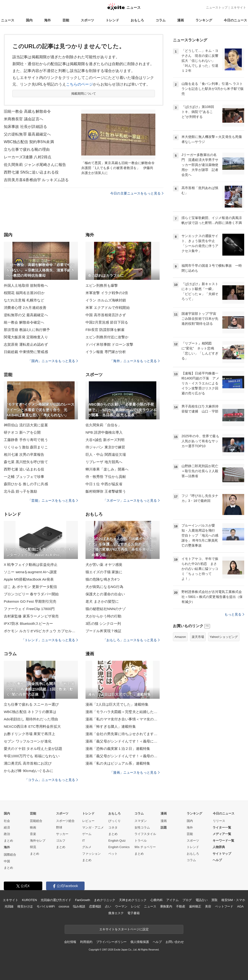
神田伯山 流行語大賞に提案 (26, 425)
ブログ (187, 900)
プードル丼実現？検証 (103, 631)
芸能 (66, 20)
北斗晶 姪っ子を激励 (20, 491)
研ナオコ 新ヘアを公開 (22, 432)
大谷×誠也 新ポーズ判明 (105, 440)
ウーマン (121, 906)
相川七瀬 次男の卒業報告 (24, 454)
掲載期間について (84, 94)
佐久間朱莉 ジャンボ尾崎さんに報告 (35, 165)
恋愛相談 (95, 906)
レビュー (88, 821)
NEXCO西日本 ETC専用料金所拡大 (32, 726)
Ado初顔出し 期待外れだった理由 (31, 719)
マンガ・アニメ (93, 827)
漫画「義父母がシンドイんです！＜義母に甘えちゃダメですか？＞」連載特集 (123, 741)
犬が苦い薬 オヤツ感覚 (104, 565)
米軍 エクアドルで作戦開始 (108, 308)
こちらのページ (79, 84)
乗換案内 (166, 906)
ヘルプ (217, 860)
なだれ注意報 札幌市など (24, 300)
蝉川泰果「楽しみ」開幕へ (107, 469)
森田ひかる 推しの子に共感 (26, 484)
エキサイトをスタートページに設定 (124, 929)
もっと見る (234, 614)
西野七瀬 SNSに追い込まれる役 (31, 172)
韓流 (33, 847)
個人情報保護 (140, 942)
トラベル (141, 841)
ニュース (8, 20)
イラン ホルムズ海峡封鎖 (106, 300)
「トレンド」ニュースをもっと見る (50, 640)
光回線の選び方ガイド (56, 900)
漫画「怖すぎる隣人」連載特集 (111, 726)
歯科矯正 (195, 906)
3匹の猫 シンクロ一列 (103, 623)
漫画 (181, 20)
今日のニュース (235, 20)
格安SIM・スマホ (233, 900)
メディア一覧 (222, 834)
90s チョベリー (145, 847)
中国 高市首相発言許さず (106, 315)
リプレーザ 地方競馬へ (104, 462)
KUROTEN (30, 900)
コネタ (113, 827)
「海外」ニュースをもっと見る (135, 361)
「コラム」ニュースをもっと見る (51, 780)
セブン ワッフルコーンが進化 (28, 741)
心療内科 (156, 900)
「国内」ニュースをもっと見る (53, 361)
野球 (59, 827)
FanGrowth (83, 900)
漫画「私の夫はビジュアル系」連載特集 (118, 763)
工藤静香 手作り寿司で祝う (26, 440)
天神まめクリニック (133, 900)
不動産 (181, 906)
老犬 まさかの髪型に (102, 601)
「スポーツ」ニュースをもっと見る (131, 500)
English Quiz (117, 841)
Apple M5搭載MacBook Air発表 (29, 579)
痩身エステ (116, 913)
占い (108, 906)
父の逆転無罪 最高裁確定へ (27, 134)
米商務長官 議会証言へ (24, 119)
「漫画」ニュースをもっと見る (135, 772)
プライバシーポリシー (112, 942)
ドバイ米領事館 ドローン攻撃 (109, 344)
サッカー (62, 834)
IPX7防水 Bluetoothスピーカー (29, 623)
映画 (33, 827)
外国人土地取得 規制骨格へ (26, 285)
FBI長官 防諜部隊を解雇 (105, 330)
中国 (7, 861)
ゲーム (87, 834)
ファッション (91, 854)
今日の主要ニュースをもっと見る (137, 193)
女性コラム (142, 827)
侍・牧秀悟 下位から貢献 (106, 477)
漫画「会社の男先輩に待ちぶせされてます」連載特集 (123, 734)
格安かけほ (25, 906)
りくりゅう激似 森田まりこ (26, 447)
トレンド (112, 20)
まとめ (8, 841)
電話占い (202, 900)
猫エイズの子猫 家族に (104, 572)
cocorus (64, 906)
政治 (7, 834)
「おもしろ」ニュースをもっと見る (131, 640)
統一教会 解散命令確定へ (24, 322)
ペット (113, 854)
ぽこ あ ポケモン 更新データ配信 (31, 587)
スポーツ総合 (65, 821)
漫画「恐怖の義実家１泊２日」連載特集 (118, 749)
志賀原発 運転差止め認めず (26, 344)
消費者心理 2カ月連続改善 (25, 308)
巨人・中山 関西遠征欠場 (106, 454)
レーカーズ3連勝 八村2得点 (28, 157)
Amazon (180, 637)
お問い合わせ (175, 942)
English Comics (119, 847)
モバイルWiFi (46, 906)
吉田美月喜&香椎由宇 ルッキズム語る (36, 180)
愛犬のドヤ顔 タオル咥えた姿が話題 (33, 749)
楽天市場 (198, 637)
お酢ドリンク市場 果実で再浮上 (29, 734)
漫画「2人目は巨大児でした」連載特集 (117, 704)
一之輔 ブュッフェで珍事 (24, 477)
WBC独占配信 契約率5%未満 (29, 142)
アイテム (172, 900)
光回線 (9, 906)
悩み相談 (79, 906)
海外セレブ (38, 841)
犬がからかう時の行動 (103, 616)
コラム (161, 20)
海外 (48, 20)
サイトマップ (222, 854)
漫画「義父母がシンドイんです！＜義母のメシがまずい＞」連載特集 (123, 756)
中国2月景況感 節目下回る (107, 322)
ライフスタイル (145, 834)
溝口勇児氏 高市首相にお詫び (28, 763)
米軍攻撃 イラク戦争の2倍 (107, 293)
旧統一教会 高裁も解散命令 (27, 111)
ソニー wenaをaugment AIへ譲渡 (30, 572)
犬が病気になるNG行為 (104, 587)
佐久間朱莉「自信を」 (103, 425)
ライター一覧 (222, 827)
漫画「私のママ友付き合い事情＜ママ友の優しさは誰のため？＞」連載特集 (123, 719)
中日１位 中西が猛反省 (104, 484)
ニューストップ (217, 7)
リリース (219, 821)
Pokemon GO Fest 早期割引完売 (30, 601)
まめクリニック (105, 900)
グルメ (87, 847)
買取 (215, 900)
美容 (208, 906)
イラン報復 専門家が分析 (106, 352)
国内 (29, 20)
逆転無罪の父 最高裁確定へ (26, 315)
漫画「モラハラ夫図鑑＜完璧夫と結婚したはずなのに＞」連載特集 (123, 712)
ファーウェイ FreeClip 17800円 (29, 609)
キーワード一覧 (223, 841)
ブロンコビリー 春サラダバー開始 (31, 594)
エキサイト (238, 7)
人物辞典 (219, 847)
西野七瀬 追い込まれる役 (24, 469)
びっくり (114, 821)
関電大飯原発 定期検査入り (26, 337)
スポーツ (87, 20)
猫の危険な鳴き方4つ (103, 579)
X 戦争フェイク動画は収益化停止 (31, 565)
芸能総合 (36, 821)
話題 (164, 827)
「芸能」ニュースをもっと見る (53, 500)
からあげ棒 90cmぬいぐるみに (29, 771)
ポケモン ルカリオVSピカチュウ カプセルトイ (41, 631)
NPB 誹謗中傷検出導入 (104, 432)
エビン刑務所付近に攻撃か (107, 337)
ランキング (204, 20)
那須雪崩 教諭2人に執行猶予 (27, 330)
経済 (7, 827)
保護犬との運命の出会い (105, 594)
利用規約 (86, 942)
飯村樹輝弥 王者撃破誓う (106, 491)
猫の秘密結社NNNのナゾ (106, 609)
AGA (240, 906)
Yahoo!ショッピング (224, 637)
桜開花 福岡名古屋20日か (24, 293)
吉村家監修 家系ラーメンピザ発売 (31, 616)
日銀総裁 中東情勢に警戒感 (26, 352)
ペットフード (224, 906)
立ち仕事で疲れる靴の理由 (27, 149)
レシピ (136, 906)
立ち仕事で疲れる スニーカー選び (31, 704)
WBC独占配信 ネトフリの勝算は (30, 712)
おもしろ (137, 20)
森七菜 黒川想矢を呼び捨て (26, 462)
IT (84, 841)
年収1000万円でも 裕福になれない (32, 756)
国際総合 (10, 855)
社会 (7, 821)
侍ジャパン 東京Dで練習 (105, 447)
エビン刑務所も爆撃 (102, 285)
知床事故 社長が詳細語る (25, 127)
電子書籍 (133, 913)
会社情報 (70, 942)
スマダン (141, 821)
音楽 (33, 834)
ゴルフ (61, 841)
